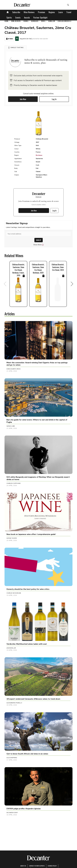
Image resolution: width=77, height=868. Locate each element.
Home (6, 21)
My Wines (9, 39)
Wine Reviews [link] (16, 21)
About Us (23, 866)
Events (18, 18)
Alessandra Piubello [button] (14, 703)
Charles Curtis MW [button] (14, 483)
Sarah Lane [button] (11, 426)
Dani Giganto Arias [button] (13, 369)
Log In (54, 99)
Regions (52, 12)
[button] (16, 48)
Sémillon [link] (51, 21)
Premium (42, 12)
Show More (39, 245)
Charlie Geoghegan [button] (14, 593)
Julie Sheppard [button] (12, 758)
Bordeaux (39, 155)
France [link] (26, 21)
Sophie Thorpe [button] (12, 538)
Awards (27, 18)
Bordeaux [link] (35, 21)
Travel (69, 12)
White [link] (43, 21)
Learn (61, 12)
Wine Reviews (29, 12)
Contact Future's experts (37, 866)
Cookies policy (52, 866)
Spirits (9, 18)
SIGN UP (39, 240)
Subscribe (16, 12)
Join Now (23, 99)
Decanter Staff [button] (12, 813)
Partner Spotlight (40, 18)
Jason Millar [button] (11, 648)
